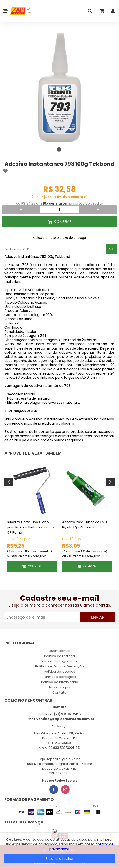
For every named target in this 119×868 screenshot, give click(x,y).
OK (111, 249)
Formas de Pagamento (59, 661)
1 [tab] (59, 149)
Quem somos (59, 651)
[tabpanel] (59, 88)
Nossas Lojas (59, 687)
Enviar (98, 617)
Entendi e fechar (60, 859)
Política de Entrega (59, 656)
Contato (59, 692)
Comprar (63, 222)
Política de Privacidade (60, 682)
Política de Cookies (59, 671)
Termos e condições (59, 677)
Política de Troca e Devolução (59, 666)
